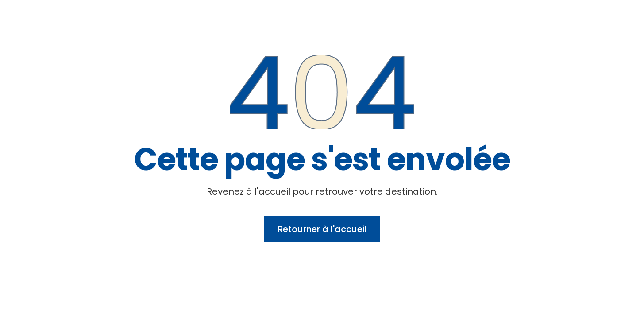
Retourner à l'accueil (322, 229)
